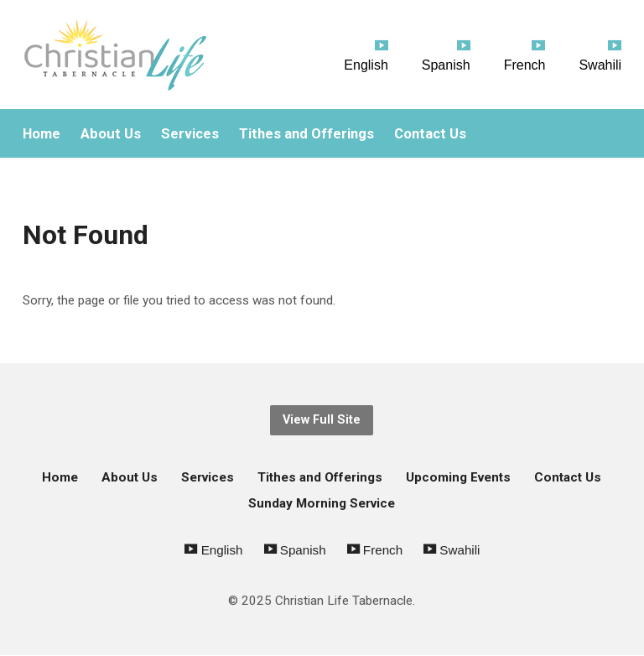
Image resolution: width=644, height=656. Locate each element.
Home (42, 134)
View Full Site (322, 420)
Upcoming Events (458, 477)
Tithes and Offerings (306, 134)
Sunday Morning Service (322, 503)
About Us (111, 134)
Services (190, 134)
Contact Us (430, 134)
